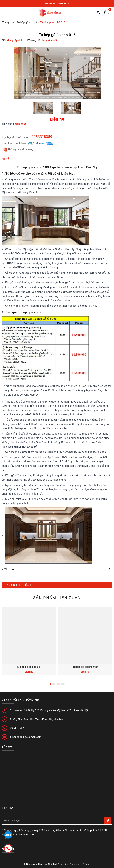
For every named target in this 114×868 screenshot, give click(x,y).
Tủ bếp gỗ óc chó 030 (85, 667)
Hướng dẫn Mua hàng (18, 149)
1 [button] (50, 684)
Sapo (88, 864)
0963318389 (42, 137)
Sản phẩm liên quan (57, 598)
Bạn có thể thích (18, 585)
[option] (57, 73)
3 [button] (58, 684)
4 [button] (63, 684)
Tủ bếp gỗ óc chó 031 (29, 667)
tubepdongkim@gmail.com (26, 737)
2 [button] (54, 684)
